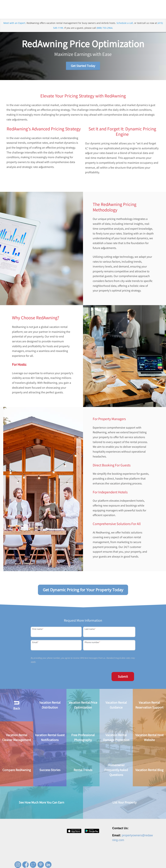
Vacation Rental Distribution (50, 705)
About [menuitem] (76, 861)
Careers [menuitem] (86, 861)
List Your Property (124, 803)
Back (17, 705)
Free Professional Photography (83, 738)
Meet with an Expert (14, 23)
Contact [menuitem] (105, 861)
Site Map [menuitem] (150, 861)
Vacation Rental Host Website (149, 738)
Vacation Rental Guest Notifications (50, 738)
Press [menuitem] (95, 861)
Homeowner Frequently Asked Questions (116, 770)
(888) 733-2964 (104, 28)
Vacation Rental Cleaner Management (17, 738)
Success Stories (50, 770)
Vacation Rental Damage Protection (116, 738)
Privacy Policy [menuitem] (118, 861)
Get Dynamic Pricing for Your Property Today (83, 590)
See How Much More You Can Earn (41, 803)
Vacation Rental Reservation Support (149, 705)
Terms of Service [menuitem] (135, 861)
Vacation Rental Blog (149, 770)
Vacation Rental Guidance (116, 705)
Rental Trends (83, 770)
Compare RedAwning (17, 770)
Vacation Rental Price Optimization (83, 705)
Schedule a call (125, 23)
